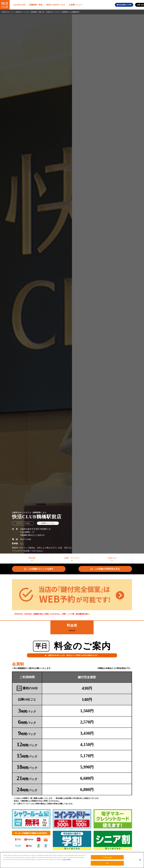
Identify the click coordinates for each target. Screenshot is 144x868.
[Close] (140, 860)
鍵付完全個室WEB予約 (124, 5)
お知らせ (112, 558)
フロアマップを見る (23, 523)
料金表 (32, 558)
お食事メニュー (76, 5)
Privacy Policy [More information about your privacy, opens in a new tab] (67, 859)
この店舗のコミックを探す (39, 569)
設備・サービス (72, 558)
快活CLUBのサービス (56, 5)
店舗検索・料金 (36, 5)
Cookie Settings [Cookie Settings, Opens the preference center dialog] (107, 857)
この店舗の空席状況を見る (105, 569)
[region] (72, 860)
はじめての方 (19, 5)
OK (107, 863)
